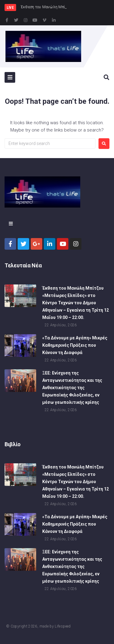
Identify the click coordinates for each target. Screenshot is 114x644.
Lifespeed (63, 626)
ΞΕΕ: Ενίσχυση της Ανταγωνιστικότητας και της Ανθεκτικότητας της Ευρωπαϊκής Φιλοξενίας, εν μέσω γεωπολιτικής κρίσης (72, 388)
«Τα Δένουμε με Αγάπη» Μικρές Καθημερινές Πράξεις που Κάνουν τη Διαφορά (75, 346)
